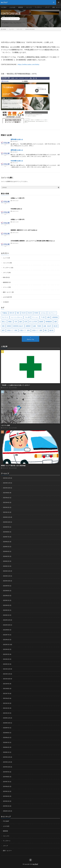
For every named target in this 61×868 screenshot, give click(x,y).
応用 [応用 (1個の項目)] (26, 322)
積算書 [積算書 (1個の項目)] (9, 326)
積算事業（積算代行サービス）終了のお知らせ (24, 230)
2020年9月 (6, 728)
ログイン (17, 181)
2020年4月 (6, 747)
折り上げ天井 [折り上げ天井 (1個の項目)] (33, 322)
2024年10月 (7, 522)
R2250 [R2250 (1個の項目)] (30, 313)
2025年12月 (7, 478)
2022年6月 (6, 640)
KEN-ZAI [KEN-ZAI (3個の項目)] (12, 313)
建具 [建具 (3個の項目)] (21, 322)
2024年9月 (6, 527)
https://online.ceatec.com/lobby (29, 64)
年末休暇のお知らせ (17, 161)
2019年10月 (7, 767)
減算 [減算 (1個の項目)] (56, 322)
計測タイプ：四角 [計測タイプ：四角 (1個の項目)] (12, 330)
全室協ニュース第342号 (18, 219)
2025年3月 (6, 507)
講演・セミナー (57, 7)
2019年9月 (6, 772)
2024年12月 (7, 517)
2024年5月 (6, 547)
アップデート (38, 7)
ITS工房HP (4, 7)
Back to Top (31, 339)
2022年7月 (6, 635)
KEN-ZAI (5, 277)
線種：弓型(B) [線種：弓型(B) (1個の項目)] (37, 326)
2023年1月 (6, 615)
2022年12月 (7, 620)
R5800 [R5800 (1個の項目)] (36, 313)
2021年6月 (6, 698)
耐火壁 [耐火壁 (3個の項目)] (56, 326)
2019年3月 (6, 801)
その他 (5, 302)
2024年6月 (6, 542)
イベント (5, 287)
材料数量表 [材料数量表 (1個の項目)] (49, 322)
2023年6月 (6, 596)
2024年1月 (6, 566)
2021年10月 (7, 679)
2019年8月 (6, 777)
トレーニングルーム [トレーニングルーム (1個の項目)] (16, 317)
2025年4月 (6, 502)
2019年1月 (6, 806)
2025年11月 (7, 483)
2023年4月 (6, 605)
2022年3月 (6, 654)
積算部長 (21, 7)
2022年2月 (6, 659)
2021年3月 (6, 708)
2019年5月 (6, 791)
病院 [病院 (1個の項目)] (3, 326)
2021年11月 (7, 674)
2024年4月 (6, 551)
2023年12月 (7, 571)
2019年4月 (6, 796)
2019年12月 (7, 757)
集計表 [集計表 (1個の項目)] (51, 330)
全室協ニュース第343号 (18, 198)
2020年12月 (7, 718)
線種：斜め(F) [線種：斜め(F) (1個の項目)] (47, 326)
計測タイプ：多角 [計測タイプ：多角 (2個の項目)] (25, 330)
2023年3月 (6, 610)
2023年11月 (7, 576)
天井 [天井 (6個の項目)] (16, 322)
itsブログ (35, 864)
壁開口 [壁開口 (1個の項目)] (10, 322)
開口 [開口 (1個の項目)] (46, 330)
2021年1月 (6, 713)
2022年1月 (6, 664)
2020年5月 (6, 742)
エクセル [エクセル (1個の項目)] (43, 313)
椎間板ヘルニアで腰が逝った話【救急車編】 (14, 466)
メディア (47, 7)
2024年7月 (6, 537)
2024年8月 (6, 532)
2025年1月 (6, 512)
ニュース (5, 258)
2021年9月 (6, 684)
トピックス (29, 7)
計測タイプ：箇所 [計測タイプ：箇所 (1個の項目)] (37, 330)
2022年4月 (6, 649)
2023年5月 (6, 600)
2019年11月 (7, 762)
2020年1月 (6, 752)
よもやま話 (12, 7)
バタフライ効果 (5, 425)
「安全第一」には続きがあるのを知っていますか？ (15, 385)
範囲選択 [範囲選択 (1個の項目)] (28, 326)
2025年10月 (7, 488)
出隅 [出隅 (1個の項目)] (48, 317)
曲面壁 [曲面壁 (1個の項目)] (41, 322)
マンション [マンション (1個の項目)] (35, 317)
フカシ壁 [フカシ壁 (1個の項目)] (27, 317)
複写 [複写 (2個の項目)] (3, 330)
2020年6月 (6, 737)
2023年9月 (6, 586)
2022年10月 (7, 625)
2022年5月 (6, 645)
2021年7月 (6, 693)
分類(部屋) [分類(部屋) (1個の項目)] (55, 317)
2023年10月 (7, 581)
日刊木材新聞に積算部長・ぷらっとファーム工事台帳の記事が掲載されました (33, 241)
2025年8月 (6, 493)
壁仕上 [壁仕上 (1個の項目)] (4, 322)
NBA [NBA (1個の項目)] (18, 313)
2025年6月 (6, 498)
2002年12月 (7, 811)
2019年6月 (6, 786)
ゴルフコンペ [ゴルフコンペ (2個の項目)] (52, 313)
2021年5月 (6, 703)
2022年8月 (6, 630)
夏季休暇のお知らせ (17, 139)
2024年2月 (6, 561)
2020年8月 (6, 733)
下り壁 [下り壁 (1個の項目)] (43, 317)
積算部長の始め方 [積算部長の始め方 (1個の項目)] (18, 326)
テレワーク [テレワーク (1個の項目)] (5, 317)
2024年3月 (6, 556)
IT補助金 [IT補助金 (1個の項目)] (5, 313)
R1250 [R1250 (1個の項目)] (24, 313)
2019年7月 (6, 782)
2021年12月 (7, 669)
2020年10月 (7, 723)
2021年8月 (6, 689)
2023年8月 (6, 591)
